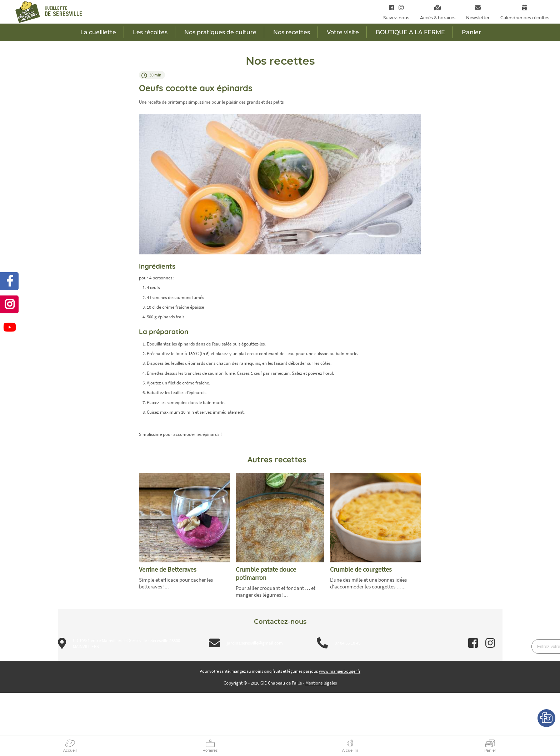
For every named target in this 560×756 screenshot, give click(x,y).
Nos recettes (292, 32)
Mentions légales (321, 683)
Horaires (210, 750)
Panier (490, 750)
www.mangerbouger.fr (340, 671)
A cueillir (350, 750)
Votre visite (343, 32)
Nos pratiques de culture (220, 32)
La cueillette (98, 32)
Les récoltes (150, 32)
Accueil (70, 750)
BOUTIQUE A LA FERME (410, 32)
